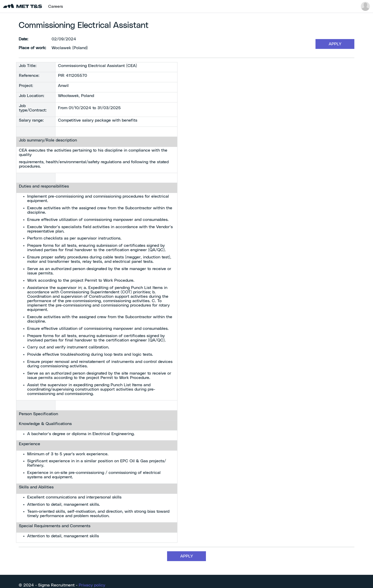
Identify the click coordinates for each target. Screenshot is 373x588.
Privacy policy (92, 585)
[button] (365, 6)
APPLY (335, 44)
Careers (56, 6)
